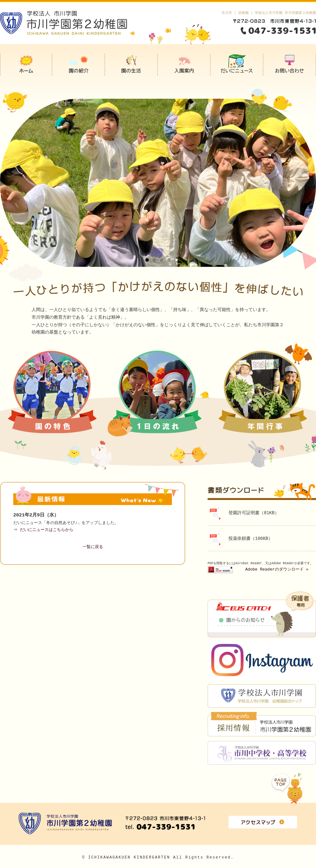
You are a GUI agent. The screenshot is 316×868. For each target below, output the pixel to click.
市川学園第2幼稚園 (26, 65)
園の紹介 (79, 65)
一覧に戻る (93, 547)
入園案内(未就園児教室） (184, 65)
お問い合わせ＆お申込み (290, 65)
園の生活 (131, 65)
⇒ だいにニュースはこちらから (44, 530)
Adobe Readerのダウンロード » (277, 570)
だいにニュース (237, 65)
